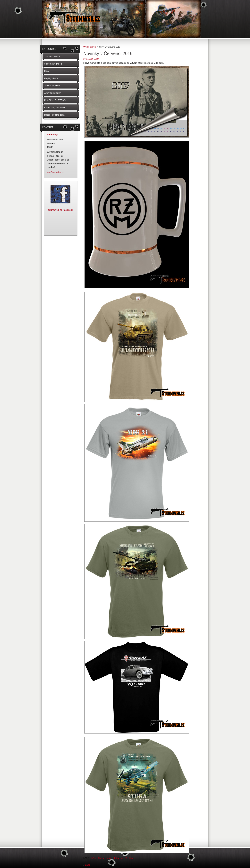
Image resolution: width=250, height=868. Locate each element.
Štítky (86, 858)
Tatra (116, 858)
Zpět (87, 865)
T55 (131, 858)
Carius (109, 858)
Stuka (101, 858)
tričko (94, 858)
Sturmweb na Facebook (61, 210)
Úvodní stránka (90, 47)
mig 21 (124, 858)
